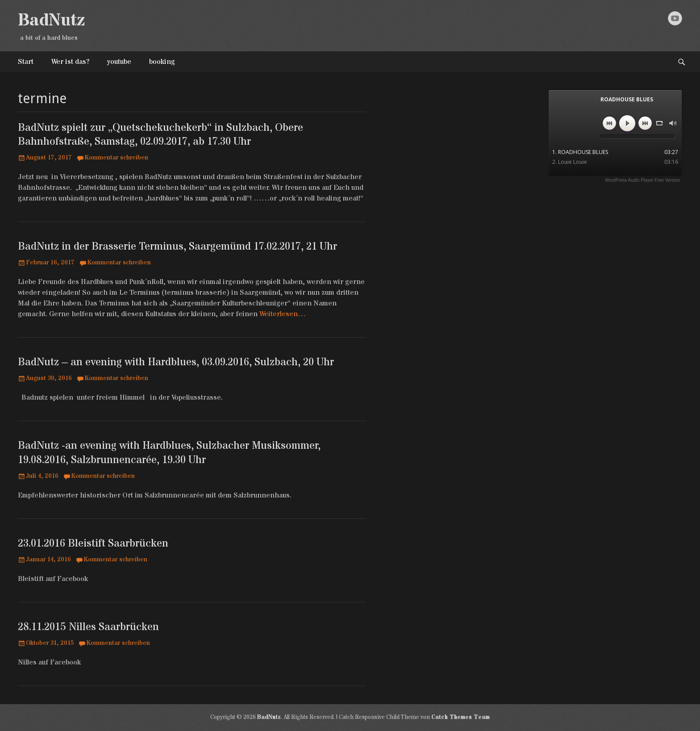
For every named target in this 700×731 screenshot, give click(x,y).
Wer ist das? (70, 62)
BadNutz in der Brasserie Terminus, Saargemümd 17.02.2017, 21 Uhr (177, 247)
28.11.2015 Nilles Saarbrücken (88, 627)
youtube (119, 62)
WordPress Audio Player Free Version (642, 180)
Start (26, 62)
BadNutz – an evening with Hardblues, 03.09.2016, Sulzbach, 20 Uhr (176, 362)
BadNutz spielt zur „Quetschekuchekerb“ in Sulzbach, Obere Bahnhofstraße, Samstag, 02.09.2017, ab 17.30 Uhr (160, 135)
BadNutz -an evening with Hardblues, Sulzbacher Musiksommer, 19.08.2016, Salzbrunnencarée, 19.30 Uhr (169, 453)
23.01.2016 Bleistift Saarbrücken (93, 544)
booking (162, 62)
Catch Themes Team (460, 717)
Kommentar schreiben (116, 158)
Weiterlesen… (283, 314)
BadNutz (51, 21)
